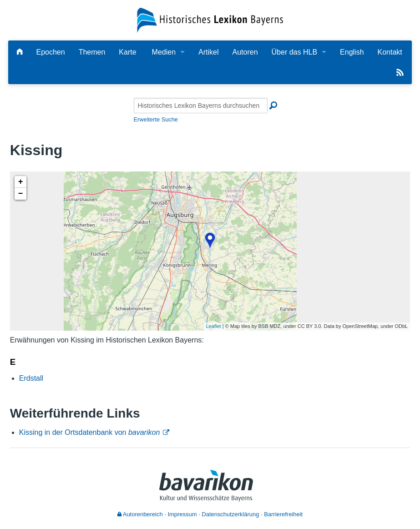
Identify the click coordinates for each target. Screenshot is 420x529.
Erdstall (31, 378)
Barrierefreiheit (283, 514)
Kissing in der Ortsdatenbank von (90, 432)
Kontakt (390, 52)
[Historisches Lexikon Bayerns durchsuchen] (201, 106)
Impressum (182, 514)
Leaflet (214, 326)
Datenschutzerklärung (230, 514)
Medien (164, 52)
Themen (92, 52)
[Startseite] (210, 20)
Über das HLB (295, 52)
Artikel (208, 52)
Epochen (50, 52)
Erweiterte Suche (156, 119)
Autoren (245, 52)
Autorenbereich (140, 514)
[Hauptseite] (20, 52)
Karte (127, 52)
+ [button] (21, 182)
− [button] (21, 194)
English (352, 52)
